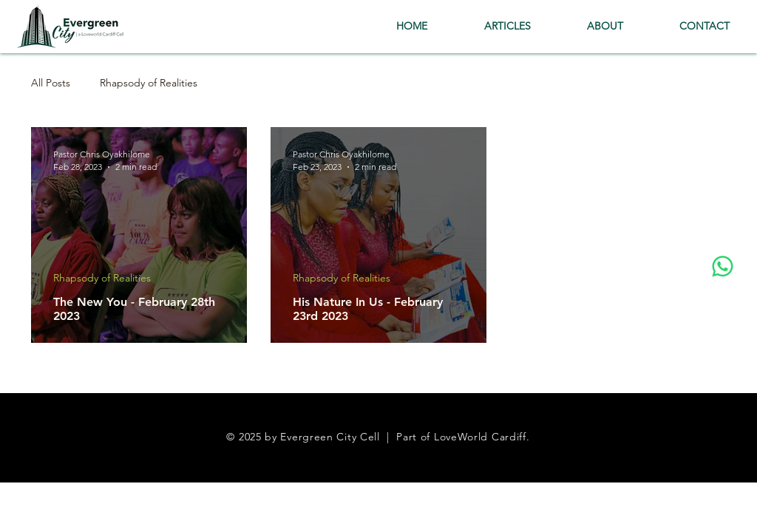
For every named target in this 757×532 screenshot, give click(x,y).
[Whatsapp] (723, 266)
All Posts (51, 83)
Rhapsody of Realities (149, 83)
